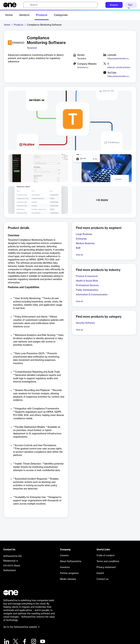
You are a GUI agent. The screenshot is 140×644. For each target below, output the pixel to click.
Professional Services (87, 285)
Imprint (100, 573)
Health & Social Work (87, 281)
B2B (78, 248)
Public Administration (87, 290)
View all (79, 255)
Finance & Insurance (87, 276)
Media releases (68, 579)
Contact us (102, 579)
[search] (60, 5)
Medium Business (85, 243)
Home (9, 15)
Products (42, 15)
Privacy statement (106, 567)
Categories (61, 15)
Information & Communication (92, 295)
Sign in (130, 6)
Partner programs (69, 573)
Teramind (32, 48)
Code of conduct (105, 556)
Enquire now (114, 6)
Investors (65, 567)
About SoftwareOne (71, 561)
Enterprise (81, 239)
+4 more (102, 200)
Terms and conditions (108, 561)
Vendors (24, 15)
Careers (64, 556)
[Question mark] (101, 5)
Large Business (84, 234)
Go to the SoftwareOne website (21, 627)
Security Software (85, 323)
